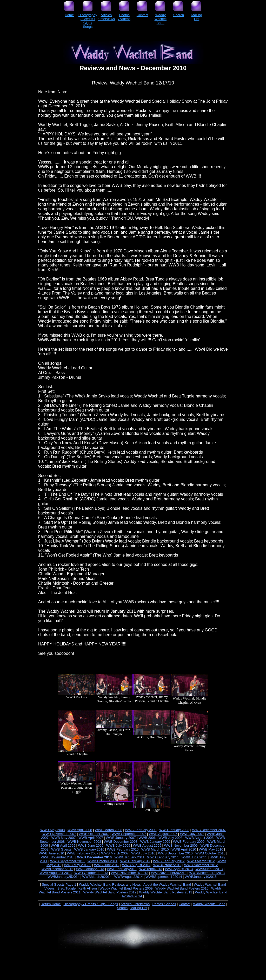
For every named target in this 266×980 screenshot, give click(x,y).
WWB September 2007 (129, 834)
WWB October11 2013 (91, 873)
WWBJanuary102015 (201, 877)
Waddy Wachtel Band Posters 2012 (110, 892)
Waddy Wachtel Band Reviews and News (110, 884)
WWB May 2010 (211, 849)
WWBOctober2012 (167, 865)
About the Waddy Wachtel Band (167, 884)
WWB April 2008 (80, 830)
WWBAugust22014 (129, 877)
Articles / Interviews (135, 904)
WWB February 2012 (169, 861)
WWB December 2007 (209, 830)
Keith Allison (88, 888)
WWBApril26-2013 (179, 869)
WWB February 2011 (163, 857)
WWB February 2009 (189, 842)
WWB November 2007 (59, 834)
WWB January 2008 (174, 830)
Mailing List (139, 908)
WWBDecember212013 (207, 873)
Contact (185, 904)
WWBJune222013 (209, 869)
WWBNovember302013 (169, 873)
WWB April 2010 (184, 849)
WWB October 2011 (103, 861)
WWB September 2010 (175, 853)
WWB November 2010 (58, 857)
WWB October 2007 (94, 834)
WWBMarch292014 (97, 877)
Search (122, 908)
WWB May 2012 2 (78, 865)
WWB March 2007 (115, 853)
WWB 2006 (147, 838)
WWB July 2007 (192, 834)
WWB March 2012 (201, 861)
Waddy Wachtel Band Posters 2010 (182, 888)
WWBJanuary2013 (90, 869)
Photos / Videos (164, 904)
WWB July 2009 (118, 845)
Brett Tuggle (66, 888)
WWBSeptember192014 (164, 877)
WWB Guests (61, 849)
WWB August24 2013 (56, 873)
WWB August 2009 (147, 845)
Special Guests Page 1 (59, 884)
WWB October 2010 (210, 853)
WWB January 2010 (89, 849)
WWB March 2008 (108, 830)
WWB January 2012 (135, 861)
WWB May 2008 (52, 830)
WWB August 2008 (199, 838)
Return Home (51, 904)
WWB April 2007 (91, 838)
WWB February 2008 (141, 830)
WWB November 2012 (201, 865)
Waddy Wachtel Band (209, 904)
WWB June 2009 (91, 845)
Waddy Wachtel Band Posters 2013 (166, 892)
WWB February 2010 (123, 849)
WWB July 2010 (143, 853)
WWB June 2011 (194, 857)
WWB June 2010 (51, 853)
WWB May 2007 (64, 838)
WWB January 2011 (130, 857)
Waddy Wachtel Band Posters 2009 (126, 888)
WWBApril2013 (151, 869)
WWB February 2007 (82, 853)
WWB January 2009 (155, 842)
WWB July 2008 (170, 838)
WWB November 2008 (84, 842)
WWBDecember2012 (57, 869)
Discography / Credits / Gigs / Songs (91, 904)
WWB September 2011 (67, 861)
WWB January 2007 (121, 838)
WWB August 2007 (163, 834)
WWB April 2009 (63, 845)
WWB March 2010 (155, 849)
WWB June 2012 (107, 865)
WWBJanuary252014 (64, 877)
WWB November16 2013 (130, 873)
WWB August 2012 (136, 865)
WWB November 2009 (181, 845)
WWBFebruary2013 (122, 869)
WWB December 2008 (121, 842)
